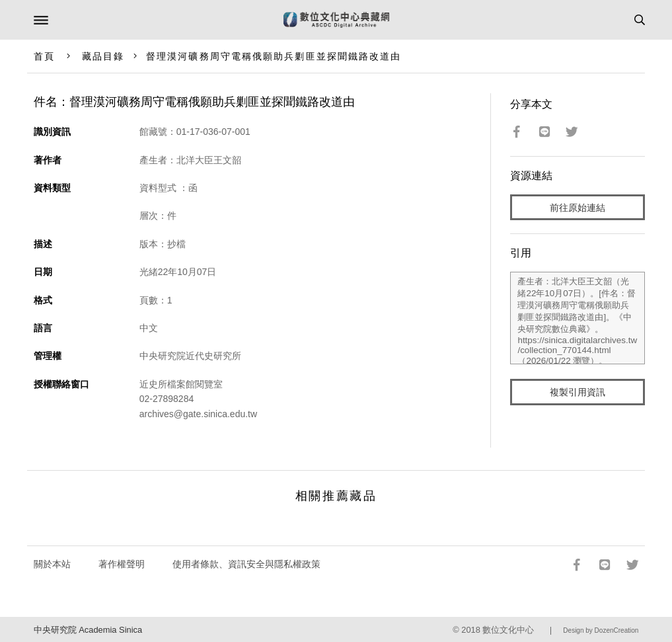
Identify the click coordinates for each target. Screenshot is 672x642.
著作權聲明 (122, 564)
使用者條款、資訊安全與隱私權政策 (246, 564)
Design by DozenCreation (601, 630)
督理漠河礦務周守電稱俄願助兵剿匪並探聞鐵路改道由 (274, 56)
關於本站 (52, 564)
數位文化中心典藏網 (336, 20)
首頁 (44, 56)
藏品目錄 (103, 56)
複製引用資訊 (578, 392)
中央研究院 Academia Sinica (88, 630)
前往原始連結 (578, 208)
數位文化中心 (508, 630)
